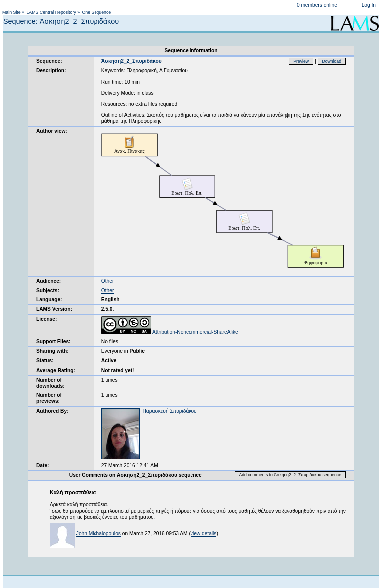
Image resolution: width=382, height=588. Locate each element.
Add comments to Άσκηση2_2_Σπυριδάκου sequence (290, 475)
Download (332, 61)
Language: (49, 300)
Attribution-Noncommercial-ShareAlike (170, 332)
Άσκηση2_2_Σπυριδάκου (132, 61)
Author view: (52, 131)
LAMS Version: (54, 309)
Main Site (12, 12)
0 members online (317, 5)
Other (108, 281)
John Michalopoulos (98, 534)
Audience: (48, 281)
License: (47, 319)
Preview (301, 61)
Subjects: (48, 290)
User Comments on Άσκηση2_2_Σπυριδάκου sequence (136, 475)
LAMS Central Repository (51, 12)
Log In (369, 5)
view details (204, 534)
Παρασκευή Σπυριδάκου (169, 411)
